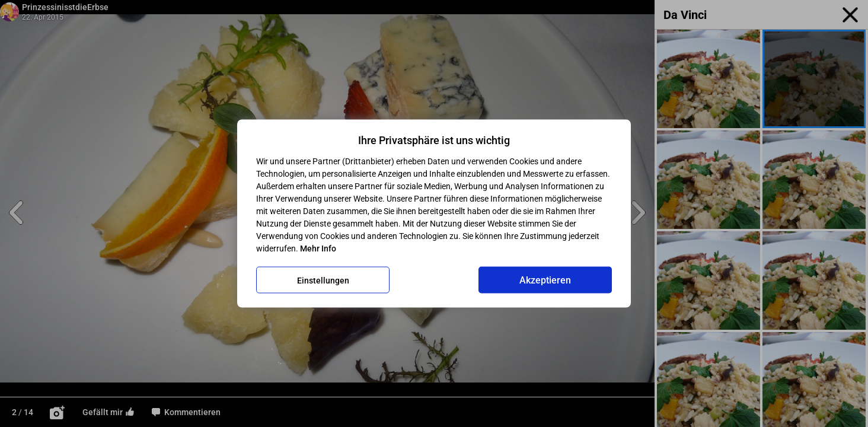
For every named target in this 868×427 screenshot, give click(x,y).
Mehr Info (318, 248)
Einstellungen (323, 280)
